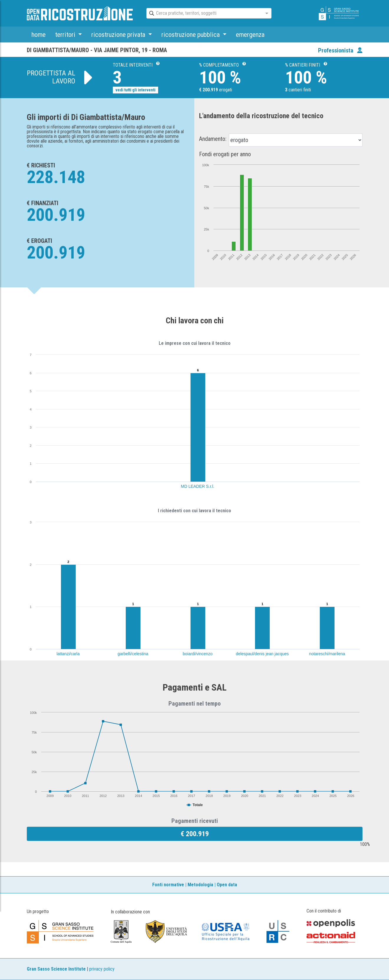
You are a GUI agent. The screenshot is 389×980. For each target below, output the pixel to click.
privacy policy (102, 969)
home (39, 34)
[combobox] (204, 14)
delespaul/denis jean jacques (262, 654)
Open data (227, 885)
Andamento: (213, 139)
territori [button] (66, 34)
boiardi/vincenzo (198, 654)
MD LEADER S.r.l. (198, 486)
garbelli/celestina (133, 654)
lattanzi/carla (68, 654)
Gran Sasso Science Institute (56, 969)
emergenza (250, 34)
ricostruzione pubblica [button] (191, 34)
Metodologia (200, 885)
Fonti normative (168, 885)
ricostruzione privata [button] (119, 34)
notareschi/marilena (327, 654)
